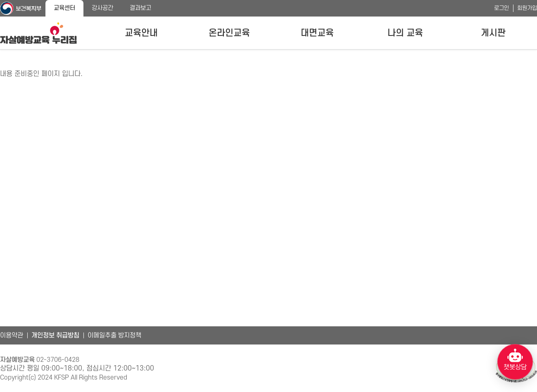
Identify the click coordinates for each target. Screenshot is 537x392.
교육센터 (64, 8)
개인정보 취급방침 (55, 335)
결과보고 (140, 8)
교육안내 (141, 33)
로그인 (501, 8)
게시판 (493, 33)
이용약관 (12, 335)
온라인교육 (229, 33)
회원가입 (527, 8)
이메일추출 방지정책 (114, 335)
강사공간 (102, 8)
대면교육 (317, 33)
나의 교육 (405, 33)
